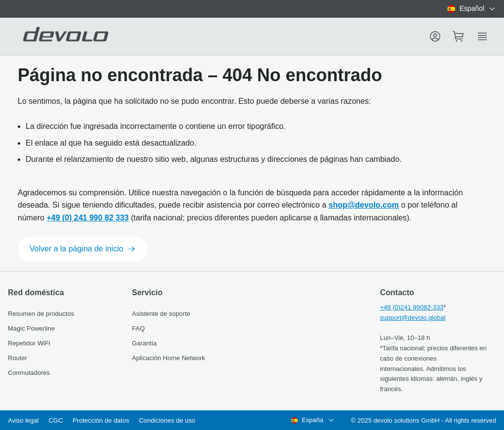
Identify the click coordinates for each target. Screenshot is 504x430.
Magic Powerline (31, 328)
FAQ (138, 328)
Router (17, 358)
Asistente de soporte (161, 314)
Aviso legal (23, 420)
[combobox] (472, 9)
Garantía (144, 343)
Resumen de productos (41, 314)
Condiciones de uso (167, 420)
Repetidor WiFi (29, 343)
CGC (56, 420)
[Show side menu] (482, 36)
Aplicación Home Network (169, 358)
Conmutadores (29, 373)
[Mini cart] (459, 36)
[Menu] (435, 36)
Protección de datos (101, 420)
